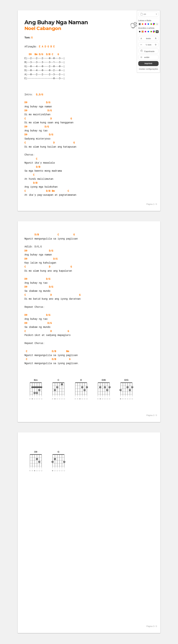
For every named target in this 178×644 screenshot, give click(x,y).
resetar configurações (149, 69)
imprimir (148, 63)
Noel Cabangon (43, 28)
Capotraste (149, 51)
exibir (147, 57)
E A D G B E (47, 46)
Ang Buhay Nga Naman (56, 22)
